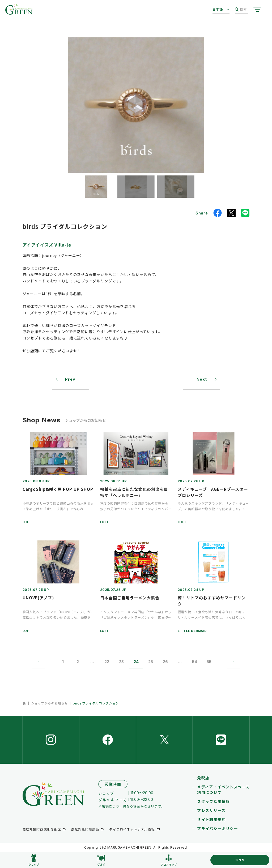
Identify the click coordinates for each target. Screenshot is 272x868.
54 (195, 662)
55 (209, 662)
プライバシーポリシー (218, 828)
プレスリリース (211, 810)
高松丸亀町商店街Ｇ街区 (42, 829)
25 (151, 662)
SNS (240, 860)
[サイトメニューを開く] (257, 9)
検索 (241, 9)
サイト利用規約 (211, 819)
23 (121, 662)
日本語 (218, 9)
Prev (70, 379)
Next (202, 379)
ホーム (24, 703)
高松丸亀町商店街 (85, 829)
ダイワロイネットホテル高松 (132, 829)
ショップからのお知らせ (50, 703)
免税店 (203, 778)
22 (107, 662)
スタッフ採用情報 (213, 801)
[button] (96, 187)
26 (165, 662)
